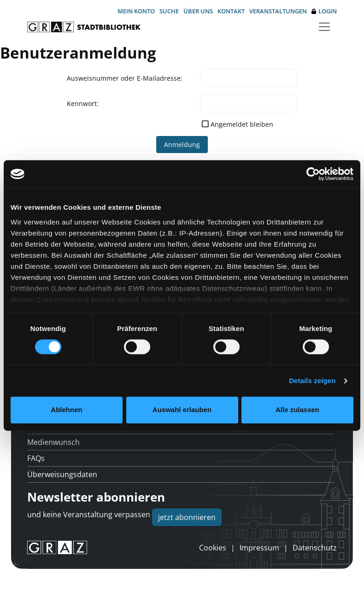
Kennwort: (83, 103)
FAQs (36, 458)
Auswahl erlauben (182, 410)
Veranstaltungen (278, 11)
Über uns (198, 11)
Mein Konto (136, 11)
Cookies (213, 548)
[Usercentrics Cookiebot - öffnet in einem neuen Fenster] (313, 174)
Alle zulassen (297, 410)
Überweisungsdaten (62, 474)
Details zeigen (312, 381)
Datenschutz (315, 548)
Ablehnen (66, 410)
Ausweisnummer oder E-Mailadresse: (125, 78)
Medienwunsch (53, 442)
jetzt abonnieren (187, 517)
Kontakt (231, 11)
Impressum (259, 548)
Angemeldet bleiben (242, 124)
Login (324, 11)
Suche (169, 11)
